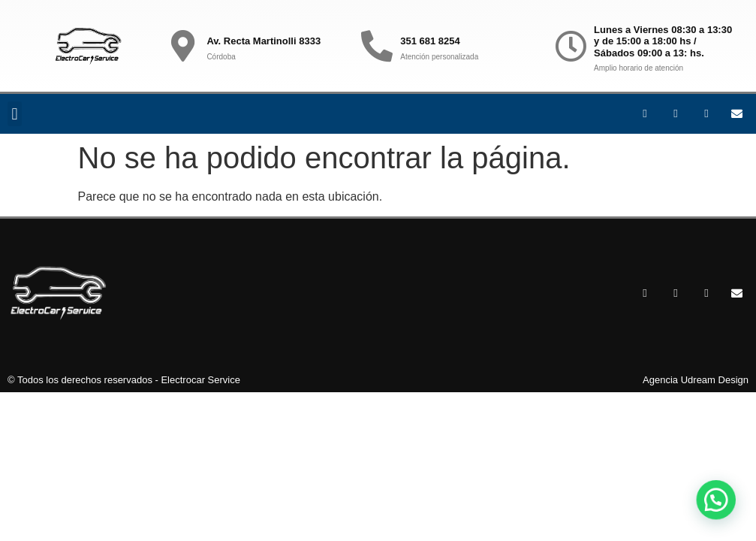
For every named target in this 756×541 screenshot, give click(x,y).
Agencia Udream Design (696, 380)
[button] (15, 114)
